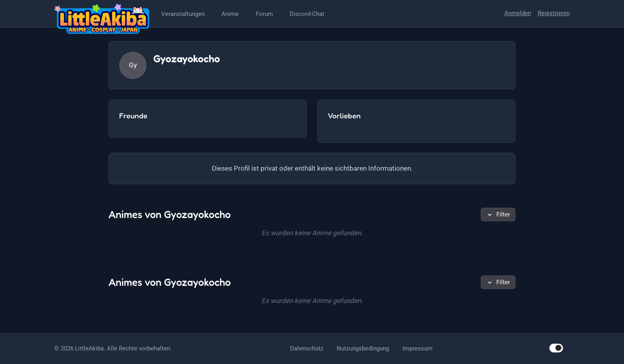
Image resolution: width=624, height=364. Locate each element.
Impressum (418, 348)
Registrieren (554, 13)
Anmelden (518, 13)
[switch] (556, 348)
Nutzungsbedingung (363, 348)
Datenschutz (307, 348)
